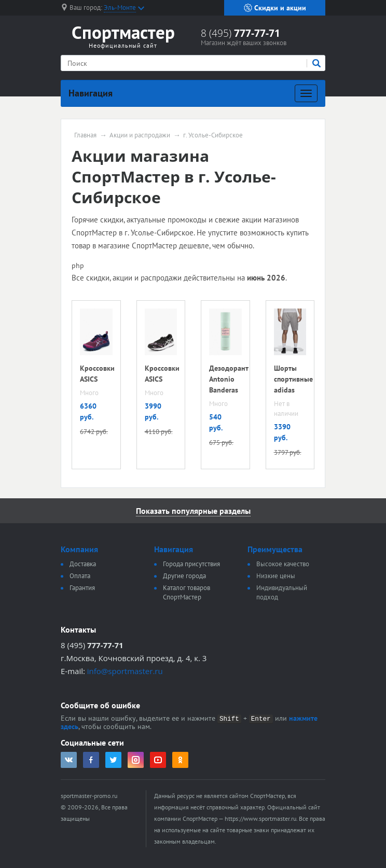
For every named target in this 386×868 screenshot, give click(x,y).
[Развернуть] (306, 93)
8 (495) (240, 33)
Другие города (184, 576)
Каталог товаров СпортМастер (187, 592)
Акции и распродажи (140, 135)
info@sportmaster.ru (125, 671)
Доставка (83, 564)
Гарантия (82, 588)
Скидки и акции (275, 8)
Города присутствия (191, 564)
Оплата (80, 576)
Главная (85, 135)
